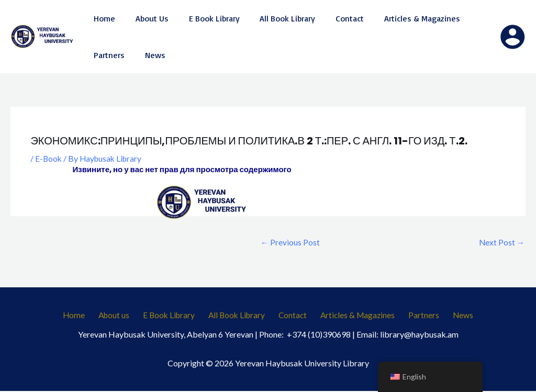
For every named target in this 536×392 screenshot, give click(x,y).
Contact (292, 316)
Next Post (501, 242)
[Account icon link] (512, 37)
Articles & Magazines (354, 316)
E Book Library (175, 316)
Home (87, 316)
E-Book (49, 158)
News (450, 316)
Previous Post (290, 242)
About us (123, 316)
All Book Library (239, 316)
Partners (416, 316)
